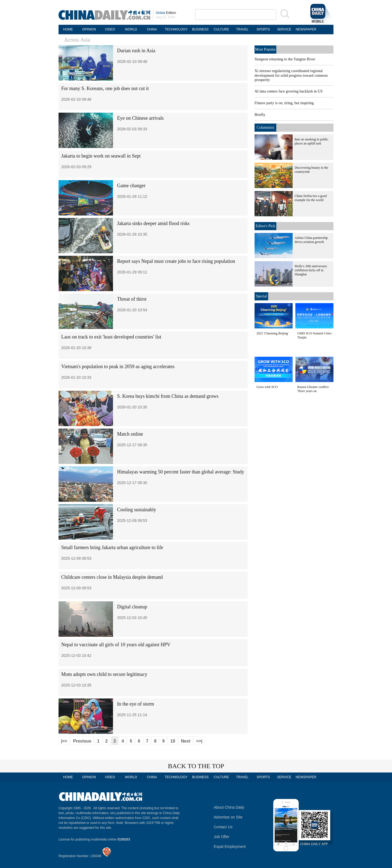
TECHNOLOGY (176, 29)
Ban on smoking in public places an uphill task (311, 141)
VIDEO (110, 29)
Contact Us (223, 827)
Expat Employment (230, 847)
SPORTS (263, 29)
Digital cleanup (132, 607)
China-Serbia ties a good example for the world (311, 198)
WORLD (131, 29)
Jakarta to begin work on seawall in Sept (101, 156)
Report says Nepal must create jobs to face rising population (176, 261)
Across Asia (77, 40)
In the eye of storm (136, 704)
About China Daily (229, 807)
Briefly (260, 115)
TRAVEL (242, 29)
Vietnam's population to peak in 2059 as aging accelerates (118, 367)
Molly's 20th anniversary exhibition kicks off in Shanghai (311, 270)
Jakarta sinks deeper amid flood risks (153, 223)
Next (186, 741)
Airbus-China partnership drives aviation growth (311, 240)
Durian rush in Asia (136, 51)
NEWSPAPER (305, 29)
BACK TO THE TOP (196, 766)
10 (173, 741)
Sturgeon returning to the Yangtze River (285, 59)
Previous (82, 741)
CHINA (152, 29)
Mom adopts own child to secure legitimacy (104, 674)
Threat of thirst (132, 299)
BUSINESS (200, 29)
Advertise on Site (228, 817)
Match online (130, 434)
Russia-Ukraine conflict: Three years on (313, 389)
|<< (64, 741)
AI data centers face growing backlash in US (289, 91)
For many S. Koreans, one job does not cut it (105, 88)
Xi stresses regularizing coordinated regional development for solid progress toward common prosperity (291, 75)
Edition (166, 13)
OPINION (89, 29)
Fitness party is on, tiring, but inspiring (284, 103)
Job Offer (221, 837)
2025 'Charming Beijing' (272, 333)
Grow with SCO (267, 387)
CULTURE (221, 29)
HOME (68, 29)
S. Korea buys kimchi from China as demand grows (168, 396)
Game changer (131, 186)
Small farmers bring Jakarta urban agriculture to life (112, 547)
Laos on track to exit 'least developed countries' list (111, 337)
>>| (199, 741)
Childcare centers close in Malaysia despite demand (112, 577)
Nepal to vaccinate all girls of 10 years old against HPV (116, 645)
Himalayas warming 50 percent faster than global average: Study (181, 472)
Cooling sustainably (137, 510)
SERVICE (284, 29)
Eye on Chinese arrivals (140, 118)
